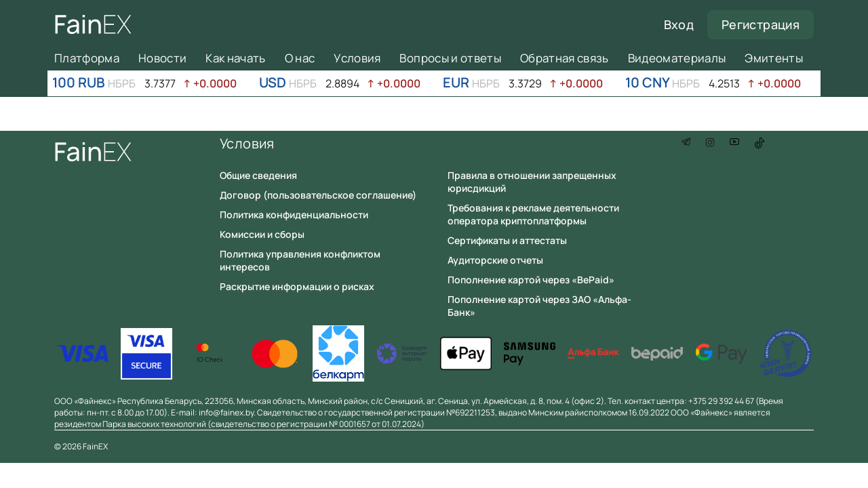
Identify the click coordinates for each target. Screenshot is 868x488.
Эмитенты (774, 58)
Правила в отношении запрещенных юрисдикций (532, 182)
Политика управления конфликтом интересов (300, 260)
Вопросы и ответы (450, 58)
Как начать (235, 58)
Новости (162, 58)
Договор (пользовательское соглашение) (318, 195)
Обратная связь (565, 58)
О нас (300, 58)
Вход (679, 24)
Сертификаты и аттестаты (507, 240)
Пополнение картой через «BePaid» (531, 280)
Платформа (87, 58)
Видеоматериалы (677, 58)
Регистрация (761, 24)
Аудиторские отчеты (495, 260)
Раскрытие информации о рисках (297, 286)
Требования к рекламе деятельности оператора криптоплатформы (533, 214)
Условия (357, 58)
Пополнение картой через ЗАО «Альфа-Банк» (539, 306)
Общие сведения (258, 175)
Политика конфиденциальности (294, 215)
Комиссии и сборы (262, 234)
